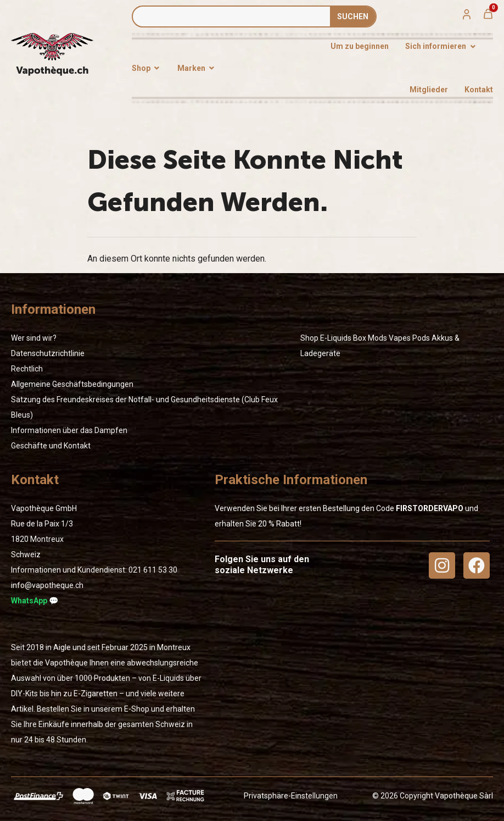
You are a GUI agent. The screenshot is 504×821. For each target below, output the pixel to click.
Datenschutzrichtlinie (48, 353)
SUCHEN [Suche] (353, 16)
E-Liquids (336, 338)
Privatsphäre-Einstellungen (291, 796)
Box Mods (370, 338)
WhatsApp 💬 (35, 601)
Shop (309, 338)
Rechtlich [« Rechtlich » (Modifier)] (27, 369)
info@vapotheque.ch (47, 585)
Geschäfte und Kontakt (51, 446)
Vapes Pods (409, 338)
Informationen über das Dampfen (69, 430)
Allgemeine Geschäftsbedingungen (72, 384)
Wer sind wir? (34, 338)
